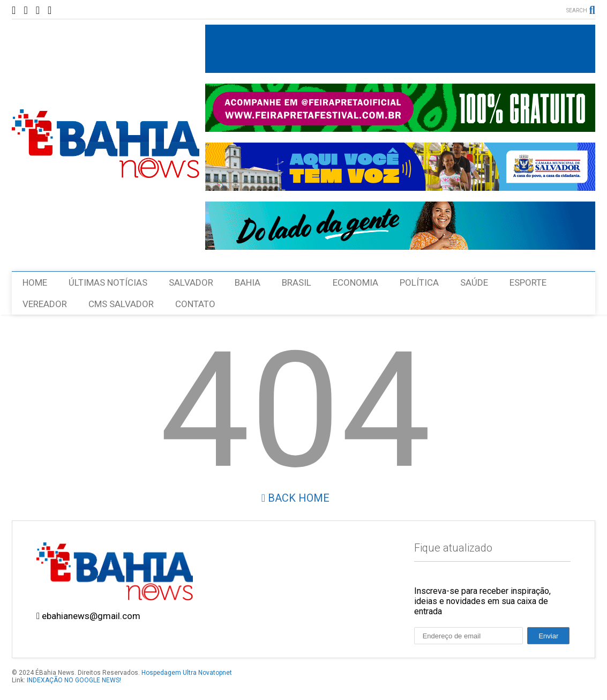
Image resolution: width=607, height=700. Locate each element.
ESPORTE (528, 282)
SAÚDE (474, 282)
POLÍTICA (419, 282)
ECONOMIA (355, 282)
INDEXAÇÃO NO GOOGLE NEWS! (74, 680)
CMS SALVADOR (121, 304)
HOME (35, 282)
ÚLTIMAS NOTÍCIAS (108, 282)
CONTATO (195, 304)
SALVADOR (191, 282)
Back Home (295, 498)
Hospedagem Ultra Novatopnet (187, 673)
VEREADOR (45, 304)
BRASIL (297, 282)
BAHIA (248, 282)
